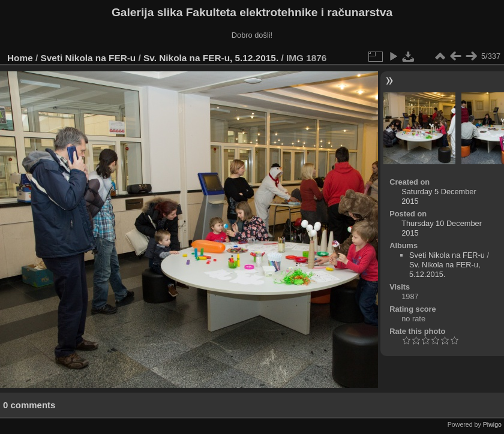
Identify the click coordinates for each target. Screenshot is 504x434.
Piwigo (492, 424)
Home (20, 58)
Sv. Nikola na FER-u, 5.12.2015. (211, 58)
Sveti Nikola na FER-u (88, 58)
